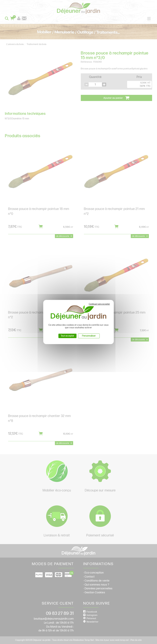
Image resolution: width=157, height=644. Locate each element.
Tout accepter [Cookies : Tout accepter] (67, 336)
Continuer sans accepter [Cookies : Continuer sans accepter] (99, 304)
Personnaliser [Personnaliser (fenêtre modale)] (89, 336)
